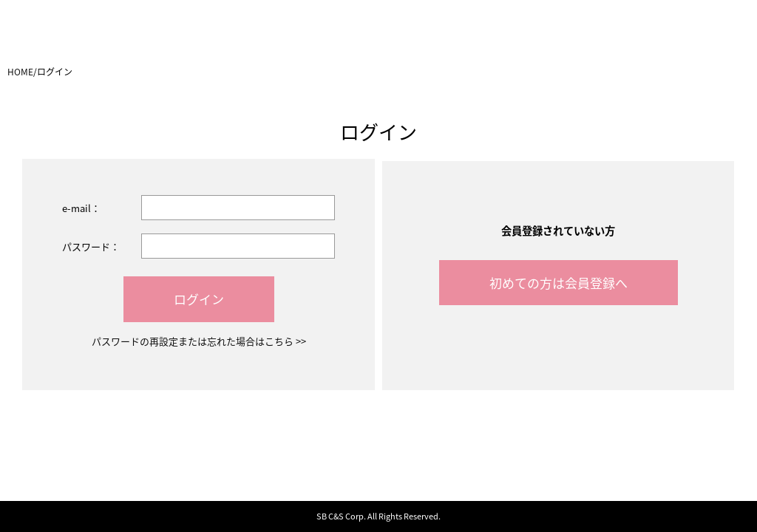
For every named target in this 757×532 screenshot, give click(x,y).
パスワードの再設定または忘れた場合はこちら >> (199, 341)
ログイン (199, 299)
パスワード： (91, 246)
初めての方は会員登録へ (559, 283)
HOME (20, 72)
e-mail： (81, 208)
